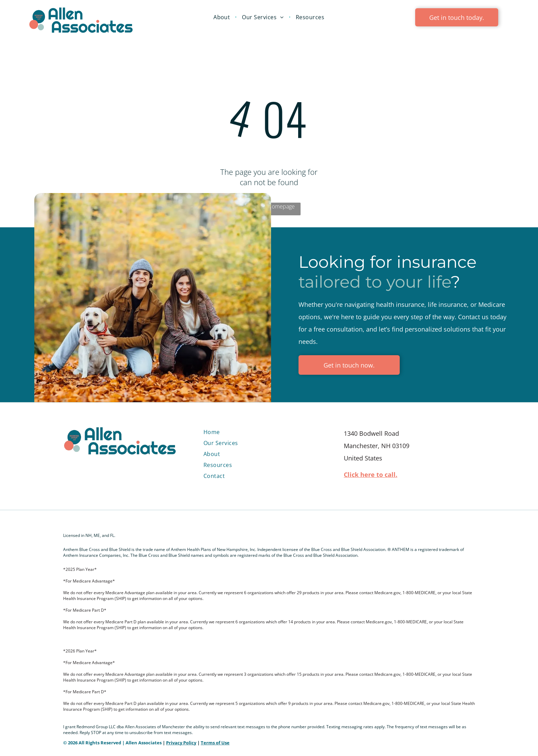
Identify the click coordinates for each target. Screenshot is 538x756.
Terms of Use (215, 743)
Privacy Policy (181, 743)
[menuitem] (223, 17)
